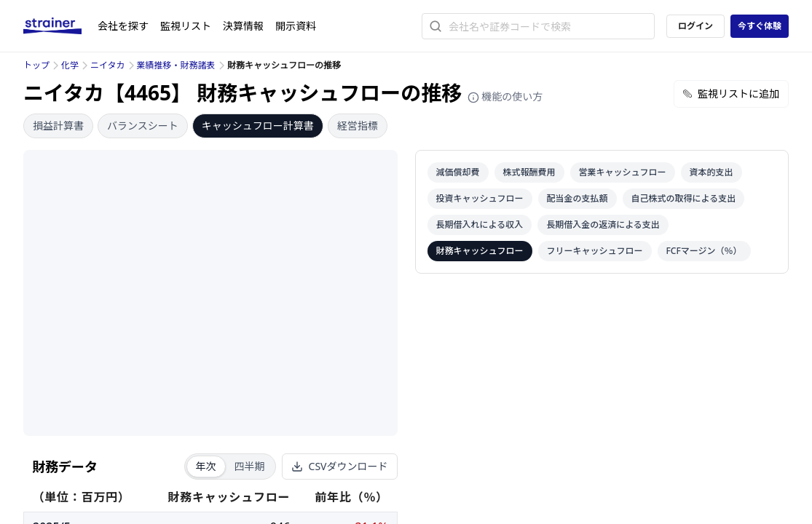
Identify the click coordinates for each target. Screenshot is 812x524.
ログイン (695, 26)
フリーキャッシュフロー (595, 251)
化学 (70, 65)
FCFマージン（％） (704, 251)
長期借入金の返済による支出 (603, 225)
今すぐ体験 (760, 26)
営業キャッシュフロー (623, 172)
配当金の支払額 (578, 198)
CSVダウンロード (340, 466)
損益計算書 (58, 126)
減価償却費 (458, 172)
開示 (296, 26)
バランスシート (143, 126)
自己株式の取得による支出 (684, 198)
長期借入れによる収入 (480, 225)
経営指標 (358, 126)
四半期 (250, 466)
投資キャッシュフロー (480, 198)
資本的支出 (712, 172)
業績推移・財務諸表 (176, 65)
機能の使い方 (505, 96)
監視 (186, 26)
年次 (206, 466)
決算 (243, 26)
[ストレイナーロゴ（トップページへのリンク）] (60, 26)
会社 (123, 26)
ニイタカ (108, 65)
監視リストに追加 (731, 94)
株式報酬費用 (529, 172)
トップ (36, 65)
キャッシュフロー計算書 (258, 126)
